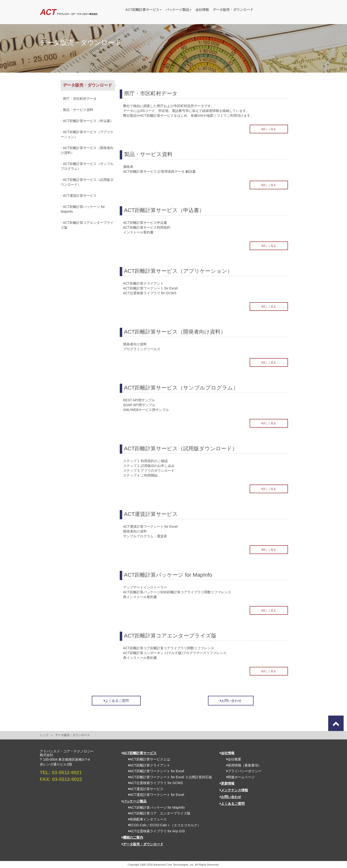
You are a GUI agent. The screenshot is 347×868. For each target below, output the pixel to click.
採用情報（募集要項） (242, 765)
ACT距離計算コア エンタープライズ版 (158, 813)
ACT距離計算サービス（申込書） (88, 121)
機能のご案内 (132, 837)
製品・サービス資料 (78, 110)
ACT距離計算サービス (143, 10)
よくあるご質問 (116, 701)
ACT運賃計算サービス (80, 196)
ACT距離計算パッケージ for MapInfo (83, 209)
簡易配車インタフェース (146, 819)
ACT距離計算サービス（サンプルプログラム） (87, 166)
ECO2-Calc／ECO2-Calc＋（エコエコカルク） (163, 825)
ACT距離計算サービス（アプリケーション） (87, 134)
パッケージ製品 (179, 10)
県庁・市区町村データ (80, 99)
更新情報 (227, 783)
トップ (44, 735)
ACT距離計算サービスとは (148, 759)
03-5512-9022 (67, 779)
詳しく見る (269, 129)
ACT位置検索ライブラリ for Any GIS (155, 831)
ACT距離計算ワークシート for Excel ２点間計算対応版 (169, 777)
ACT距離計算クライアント (148, 765)
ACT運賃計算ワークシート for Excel (155, 795)
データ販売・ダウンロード (233, 10)
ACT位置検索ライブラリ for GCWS (154, 783)
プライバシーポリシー (242, 771)
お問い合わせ (231, 701)
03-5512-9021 (67, 772)
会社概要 (232, 759)
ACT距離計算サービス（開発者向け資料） (87, 150)
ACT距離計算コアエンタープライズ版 (87, 225)
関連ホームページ (239, 777)
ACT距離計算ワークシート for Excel (155, 771)
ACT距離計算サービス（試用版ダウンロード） (87, 182)
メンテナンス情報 (234, 790)
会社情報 (202, 10)
